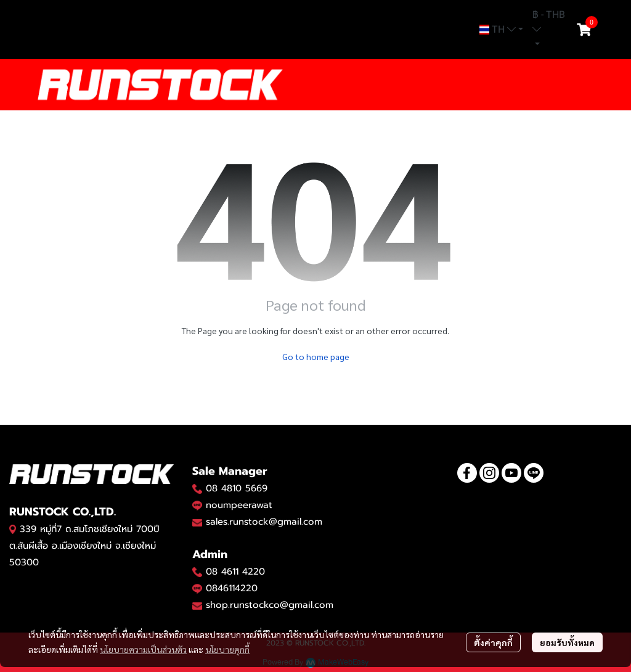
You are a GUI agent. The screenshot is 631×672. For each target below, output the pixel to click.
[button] (501, 30)
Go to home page (316, 356)
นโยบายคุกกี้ (227, 649)
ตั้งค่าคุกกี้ (493, 642)
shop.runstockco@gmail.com (270, 605)
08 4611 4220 (235, 572)
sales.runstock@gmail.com (264, 522)
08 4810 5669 (237, 488)
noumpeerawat (239, 505)
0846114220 (232, 588)
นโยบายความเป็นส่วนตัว (143, 649)
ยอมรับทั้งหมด (567, 642)
